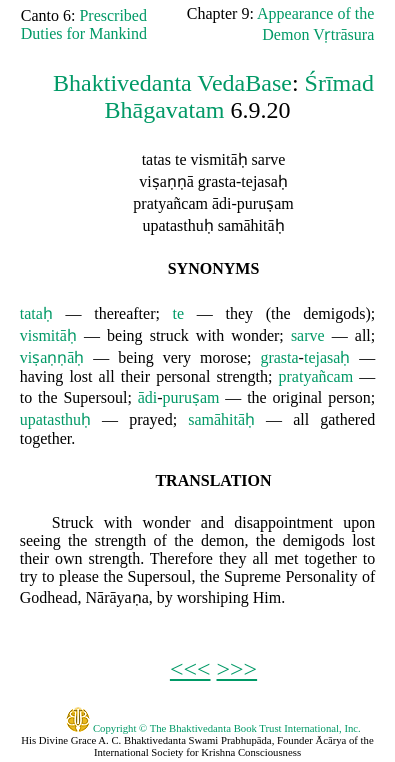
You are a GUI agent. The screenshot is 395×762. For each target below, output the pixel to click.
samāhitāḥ (221, 419)
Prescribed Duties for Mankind (84, 24)
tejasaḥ (327, 357)
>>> (237, 669)
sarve (308, 335)
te (179, 313)
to (26, 397)
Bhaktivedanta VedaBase (172, 83)
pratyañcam (316, 376)
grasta (279, 357)
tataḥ (36, 313)
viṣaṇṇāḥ (52, 357)
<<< (190, 669)
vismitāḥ (48, 335)
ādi (148, 397)
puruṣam (191, 397)
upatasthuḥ (55, 419)
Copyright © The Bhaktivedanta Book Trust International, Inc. (213, 728)
